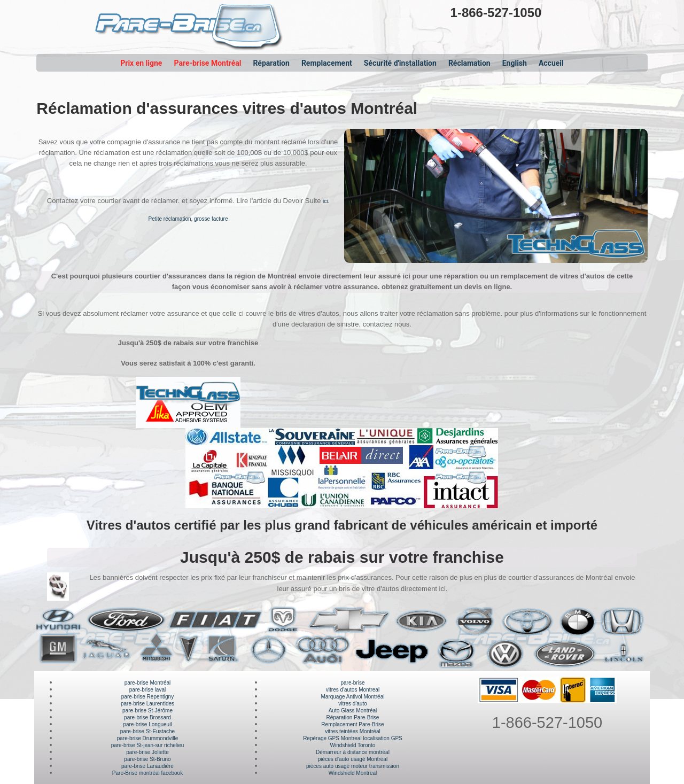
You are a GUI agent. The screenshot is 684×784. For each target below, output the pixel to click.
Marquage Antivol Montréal (352, 697)
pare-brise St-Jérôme (147, 711)
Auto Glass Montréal (353, 711)
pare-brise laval (147, 690)
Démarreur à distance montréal (353, 752)
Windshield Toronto (353, 745)
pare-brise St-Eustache (147, 731)
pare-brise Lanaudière (147, 766)
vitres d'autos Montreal (353, 690)
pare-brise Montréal (148, 683)
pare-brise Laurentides (147, 704)
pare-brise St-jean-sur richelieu (148, 745)
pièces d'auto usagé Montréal (353, 759)
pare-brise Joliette (147, 752)
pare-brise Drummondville (147, 738)
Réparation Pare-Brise (353, 717)
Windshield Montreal (353, 773)
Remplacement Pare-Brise (352, 724)
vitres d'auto (353, 704)
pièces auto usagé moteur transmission (353, 766)
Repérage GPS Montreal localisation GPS (353, 738)
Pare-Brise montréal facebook (147, 773)
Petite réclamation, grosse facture (188, 219)
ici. (326, 201)
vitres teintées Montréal (352, 731)
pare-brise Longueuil (147, 724)
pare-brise (352, 683)
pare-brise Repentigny (147, 697)
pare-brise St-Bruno (147, 759)
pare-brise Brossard (147, 717)
